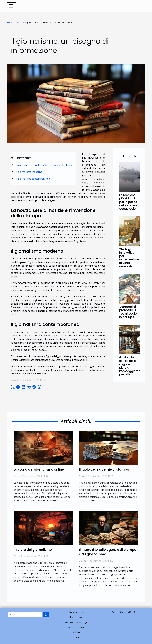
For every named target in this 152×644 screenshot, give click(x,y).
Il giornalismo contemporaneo (33, 179)
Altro (19, 23)
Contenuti (23, 158)
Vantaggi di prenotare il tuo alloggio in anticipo (128, 312)
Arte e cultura (76, 627)
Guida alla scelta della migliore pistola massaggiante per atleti (130, 366)
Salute (76, 632)
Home (10, 23)
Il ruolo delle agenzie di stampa (104, 469)
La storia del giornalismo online (39, 469)
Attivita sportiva (76, 612)
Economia (76, 617)
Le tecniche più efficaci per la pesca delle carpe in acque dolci (129, 202)
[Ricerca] (25, 614)
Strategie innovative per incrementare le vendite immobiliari (129, 258)
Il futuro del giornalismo (33, 550)
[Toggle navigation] (11, 6)
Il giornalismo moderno (29, 172)
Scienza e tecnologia (76, 622)
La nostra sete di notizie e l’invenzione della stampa (45, 165)
